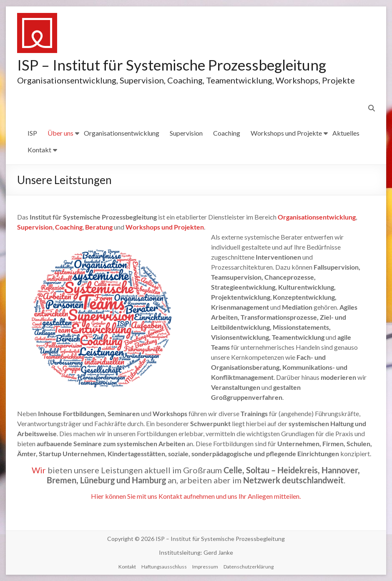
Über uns (60, 133)
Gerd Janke (218, 552)
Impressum (205, 567)
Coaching (227, 133)
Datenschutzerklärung (249, 567)
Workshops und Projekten (165, 227)
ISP (32, 133)
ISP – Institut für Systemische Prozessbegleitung (175, 65)
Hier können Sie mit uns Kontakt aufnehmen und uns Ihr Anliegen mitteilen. (196, 496)
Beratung (99, 227)
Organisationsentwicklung (122, 133)
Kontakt (39, 150)
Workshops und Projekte (286, 133)
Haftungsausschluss (164, 567)
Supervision (186, 133)
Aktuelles (346, 133)
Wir (40, 470)
